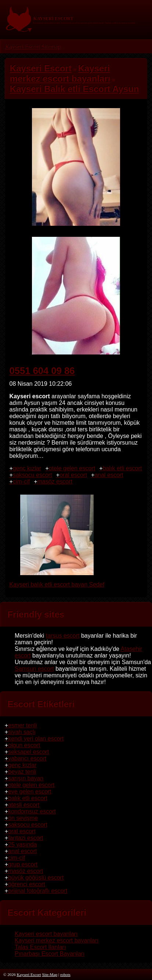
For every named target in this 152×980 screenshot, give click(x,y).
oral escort (73, 475)
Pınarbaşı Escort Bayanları (50, 954)
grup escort (23, 864)
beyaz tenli (22, 772)
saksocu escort (32, 475)
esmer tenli (22, 725)
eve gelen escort (30, 792)
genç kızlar (27, 468)
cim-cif (21, 482)
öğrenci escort (27, 884)
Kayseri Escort (23, 47)
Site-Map (50, 974)
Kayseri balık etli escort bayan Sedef (57, 581)
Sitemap (51, 47)
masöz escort (55, 482)
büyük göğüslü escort (36, 878)
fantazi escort (26, 838)
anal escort (109, 475)
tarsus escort (63, 636)
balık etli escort (122, 468)
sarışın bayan (26, 778)
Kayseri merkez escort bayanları (57, 940)
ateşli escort (24, 805)
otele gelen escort (72, 468)
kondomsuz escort (32, 811)
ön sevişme (23, 818)
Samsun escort (34, 669)
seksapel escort (28, 752)
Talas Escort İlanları (40, 947)
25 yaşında (22, 844)
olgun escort (24, 745)
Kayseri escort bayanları (46, 934)
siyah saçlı (22, 732)
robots (65, 974)
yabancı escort (27, 758)
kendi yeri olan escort (36, 739)
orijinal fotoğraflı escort (38, 891)
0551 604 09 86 (42, 371)
